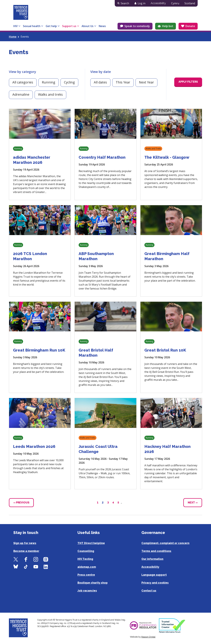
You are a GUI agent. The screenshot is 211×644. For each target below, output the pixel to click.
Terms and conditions (156, 551)
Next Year (146, 82)
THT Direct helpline (91, 543)
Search (125, 3)
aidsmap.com (87, 567)
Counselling (86, 551)
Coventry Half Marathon (102, 157)
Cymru (175, 3)
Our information (152, 559)
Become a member (26, 551)
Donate (190, 26)
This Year (123, 82)
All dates (100, 82)
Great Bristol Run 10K (165, 350)
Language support (154, 575)
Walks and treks (50, 94)
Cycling (69, 82)
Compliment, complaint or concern (165, 543)
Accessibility (158, 3)
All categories (23, 82)
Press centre (86, 575)
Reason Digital (148, 637)
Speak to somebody (137, 26)
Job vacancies (87, 591)
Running (49, 82)
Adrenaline (21, 94)
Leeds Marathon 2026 (34, 446)
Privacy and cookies (155, 583)
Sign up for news (25, 543)
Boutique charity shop (93, 583)
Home (13, 37)
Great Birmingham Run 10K (39, 350)
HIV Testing (85, 559)
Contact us (149, 591)
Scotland (190, 3)
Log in (142, 3)
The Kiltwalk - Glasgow (167, 157)
